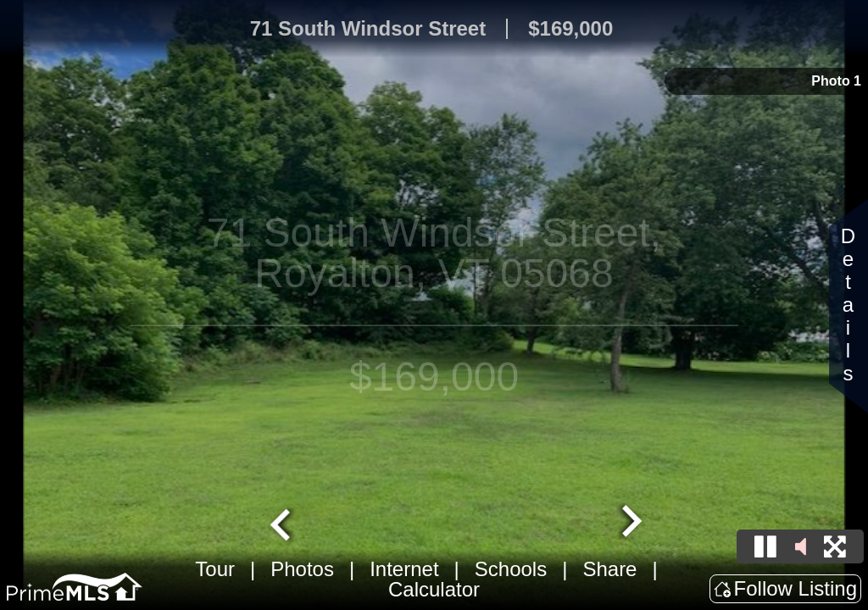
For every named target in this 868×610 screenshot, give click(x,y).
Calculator (434, 589)
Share (609, 569)
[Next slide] (630, 523)
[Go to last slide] (282, 523)
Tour (215, 569)
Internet (404, 569)
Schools (511, 569)
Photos (302, 569)
